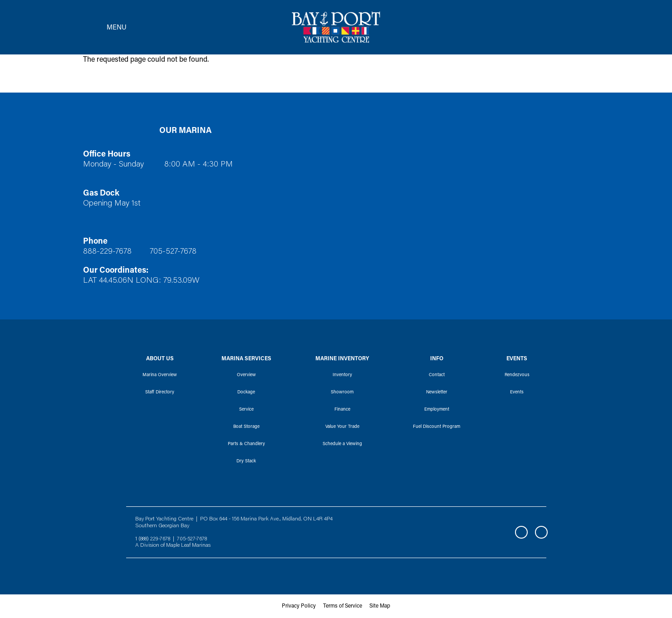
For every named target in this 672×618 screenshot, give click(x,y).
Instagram (541, 532)
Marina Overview (160, 375)
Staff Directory (160, 392)
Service (246, 410)
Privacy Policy (299, 606)
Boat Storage (246, 427)
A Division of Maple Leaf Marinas (173, 545)
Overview (246, 375)
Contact (437, 375)
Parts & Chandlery (246, 444)
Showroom (342, 392)
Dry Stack (246, 461)
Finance (342, 410)
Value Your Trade (342, 427)
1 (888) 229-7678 (153, 539)
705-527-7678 (173, 252)
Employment (437, 410)
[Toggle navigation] (102, 27)
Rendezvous (517, 375)
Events (517, 392)
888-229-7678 (107, 252)
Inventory (342, 375)
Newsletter (437, 392)
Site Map (380, 606)
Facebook (521, 532)
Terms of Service (343, 606)
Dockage (246, 392)
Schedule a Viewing (342, 444)
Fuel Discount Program (437, 427)
